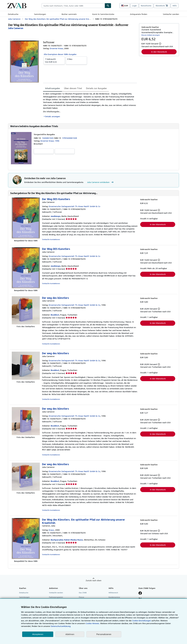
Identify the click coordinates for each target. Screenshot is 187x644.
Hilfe (175, 6)
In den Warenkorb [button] (159, 52)
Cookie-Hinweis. (93, 623)
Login (134, 6)
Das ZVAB (83, 593)
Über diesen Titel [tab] (73, 88)
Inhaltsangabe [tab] (52, 88)
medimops (56, 216)
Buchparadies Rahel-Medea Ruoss (67, 540)
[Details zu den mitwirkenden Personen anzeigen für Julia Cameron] (16, 28)
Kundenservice (114, 597)
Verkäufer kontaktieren (51, 239)
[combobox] (73, 6)
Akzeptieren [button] (38, 634)
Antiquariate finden (139, 14)
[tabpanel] (90, 105)
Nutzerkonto (146, 6)
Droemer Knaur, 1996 (50, 141)
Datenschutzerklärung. (61, 626)
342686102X (48, 138)
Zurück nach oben (93, 580)
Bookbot (55, 315)
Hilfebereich (113, 593)
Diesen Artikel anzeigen (151, 35)
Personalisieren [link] (104, 634)
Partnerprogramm (56, 597)
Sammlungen (40, 14)
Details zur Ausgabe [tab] (96, 88)
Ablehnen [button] (70, 634)
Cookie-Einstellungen (142, 621)
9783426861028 (70, 138)
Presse (82, 597)
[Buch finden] (108, 6)
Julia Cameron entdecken (101, 182)
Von (54, 60)
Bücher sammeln (69, 14)
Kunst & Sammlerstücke (103, 14)
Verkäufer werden (171, 14)
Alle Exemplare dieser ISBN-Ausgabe (60, 54)
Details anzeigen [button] (53, 116)
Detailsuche (13, 14)
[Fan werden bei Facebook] (140, 593)
